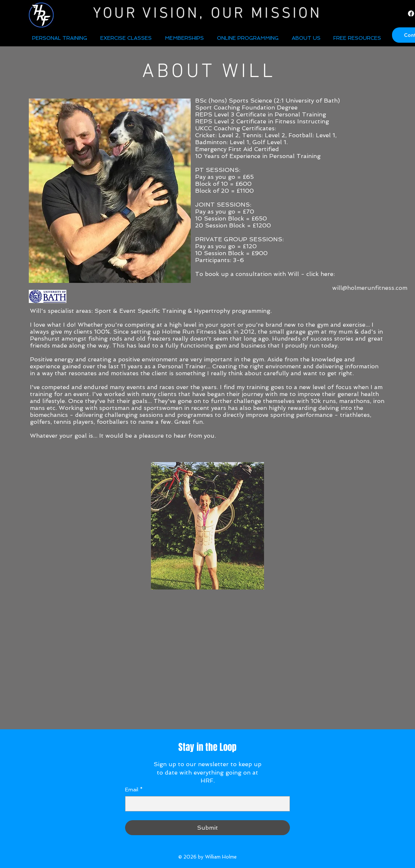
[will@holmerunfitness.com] (370, 288)
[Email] (205, 804)
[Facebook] (411, 14)
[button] (307, 38)
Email (134, 790)
